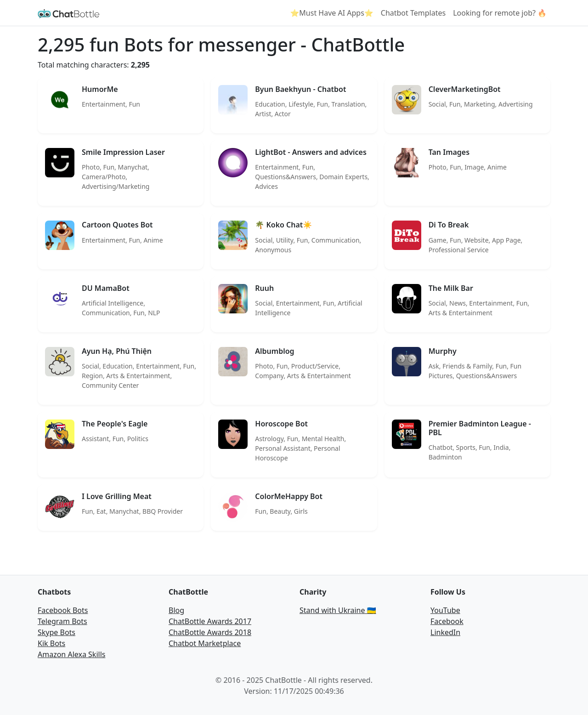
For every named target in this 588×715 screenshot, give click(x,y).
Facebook (447, 621)
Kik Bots (51, 643)
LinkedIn (445, 632)
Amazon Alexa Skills (71, 654)
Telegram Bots (62, 621)
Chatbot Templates (413, 13)
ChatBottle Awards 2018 (210, 632)
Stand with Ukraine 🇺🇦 (338, 610)
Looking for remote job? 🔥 (500, 13)
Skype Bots (57, 632)
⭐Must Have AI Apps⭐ (331, 13)
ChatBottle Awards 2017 (210, 621)
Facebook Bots (63, 610)
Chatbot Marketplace (205, 643)
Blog (176, 610)
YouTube (445, 610)
